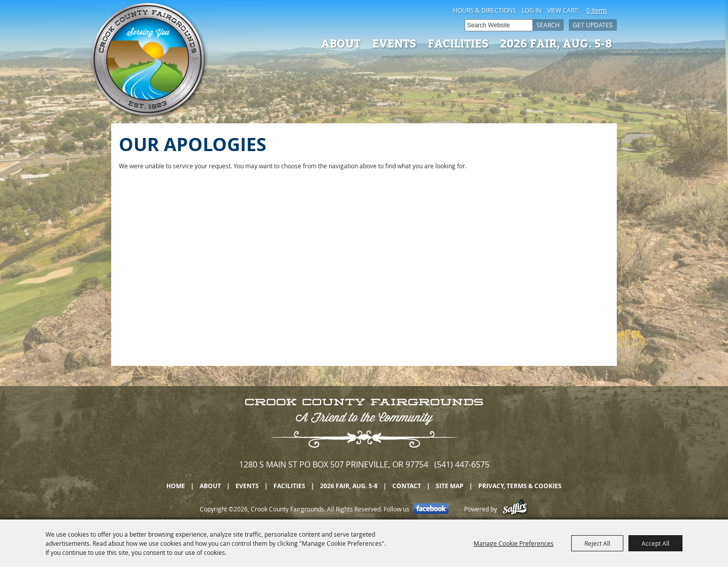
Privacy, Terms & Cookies (520, 486)
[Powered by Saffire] (515, 509)
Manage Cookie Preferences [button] (514, 543)
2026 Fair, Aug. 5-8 (556, 43)
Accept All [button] (655, 543)
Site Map (450, 486)
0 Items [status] (597, 10)
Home (176, 486)
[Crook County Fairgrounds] (149, 61)
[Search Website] (498, 25)
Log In (532, 10)
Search (548, 25)
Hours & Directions (485, 10)
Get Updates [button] (593, 25)
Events (394, 43)
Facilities (458, 43)
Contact (407, 486)
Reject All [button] (597, 543)
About (341, 43)
